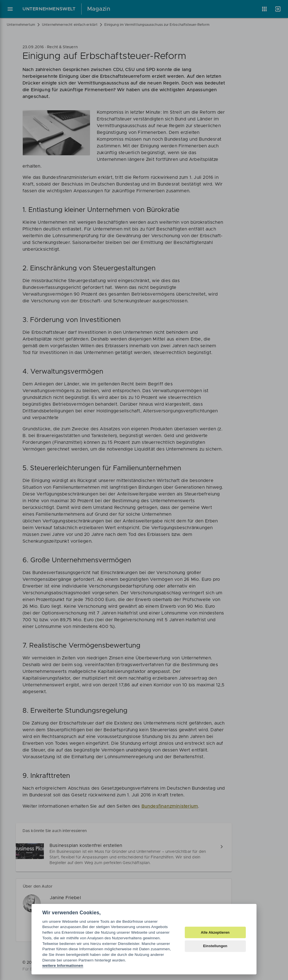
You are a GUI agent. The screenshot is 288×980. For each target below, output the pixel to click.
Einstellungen (215, 946)
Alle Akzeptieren (215, 932)
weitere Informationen (63, 966)
